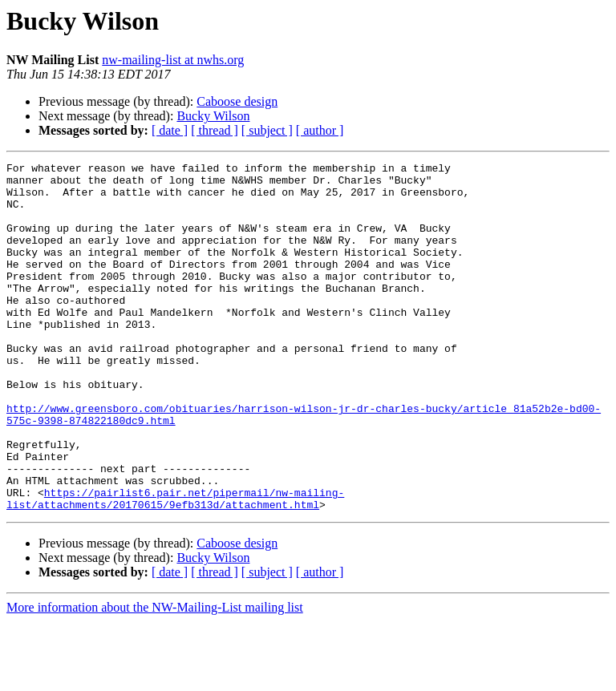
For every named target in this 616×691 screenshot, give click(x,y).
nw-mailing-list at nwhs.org (173, 60)
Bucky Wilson (213, 116)
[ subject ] (267, 130)
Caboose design (237, 101)
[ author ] (320, 130)
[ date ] (170, 130)
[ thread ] (215, 130)
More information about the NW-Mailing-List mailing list (155, 677)
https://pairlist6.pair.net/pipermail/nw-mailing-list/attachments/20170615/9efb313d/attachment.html (175, 567)
